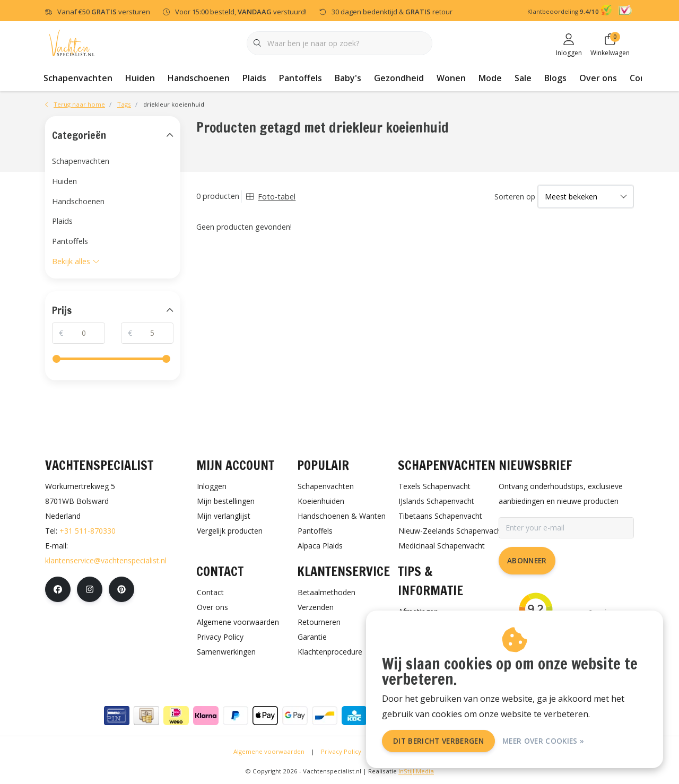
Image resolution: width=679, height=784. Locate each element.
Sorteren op (515, 197)
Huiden (140, 78)
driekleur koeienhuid (174, 104)
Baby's (348, 78)
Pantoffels (301, 78)
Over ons (598, 78)
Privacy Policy (341, 751)
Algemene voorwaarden (269, 751)
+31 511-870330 (88, 531)
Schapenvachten (78, 78)
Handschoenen (199, 78)
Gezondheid (399, 78)
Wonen (451, 78)
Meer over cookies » (543, 741)
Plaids (254, 78)
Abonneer (527, 560)
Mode (490, 78)
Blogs (555, 78)
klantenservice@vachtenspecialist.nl (106, 560)
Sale (523, 78)
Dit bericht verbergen (438, 741)
